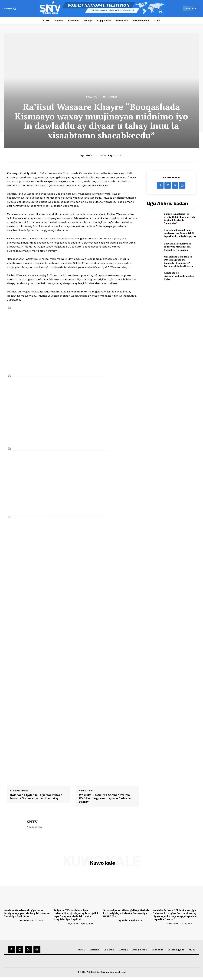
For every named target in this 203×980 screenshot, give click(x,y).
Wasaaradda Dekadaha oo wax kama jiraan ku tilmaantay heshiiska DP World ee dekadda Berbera (178, 261)
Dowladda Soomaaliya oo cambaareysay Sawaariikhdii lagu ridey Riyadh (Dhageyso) (180, 233)
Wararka (110, 97)
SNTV (89, 156)
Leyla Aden (24, 920)
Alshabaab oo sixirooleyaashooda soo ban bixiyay (179, 276)
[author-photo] (11, 920)
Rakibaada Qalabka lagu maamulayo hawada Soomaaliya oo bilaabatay (36, 797)
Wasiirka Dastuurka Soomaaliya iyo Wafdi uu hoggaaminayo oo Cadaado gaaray (105, 798)
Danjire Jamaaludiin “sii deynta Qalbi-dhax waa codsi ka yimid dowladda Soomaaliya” (180, 218)
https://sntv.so (35, 827)
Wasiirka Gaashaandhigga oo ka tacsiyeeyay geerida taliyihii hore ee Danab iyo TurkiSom (27, 913)
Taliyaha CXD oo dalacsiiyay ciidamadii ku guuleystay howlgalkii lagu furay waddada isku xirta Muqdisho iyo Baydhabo (76, 915)
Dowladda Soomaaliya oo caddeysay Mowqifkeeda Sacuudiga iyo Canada (178, 247)
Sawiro (92, 97)
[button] (10, 9)
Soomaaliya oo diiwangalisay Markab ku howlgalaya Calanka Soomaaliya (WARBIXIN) (126, 913)
